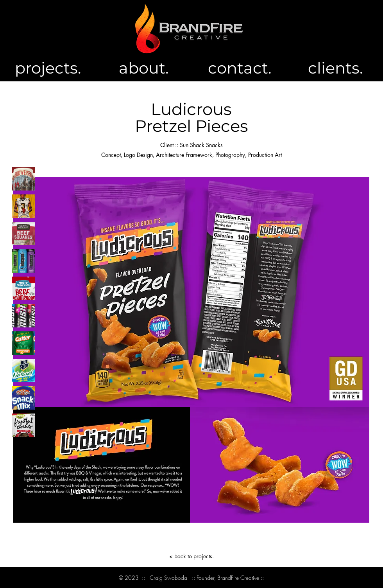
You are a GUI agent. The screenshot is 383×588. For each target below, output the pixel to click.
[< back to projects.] (191, 556)
